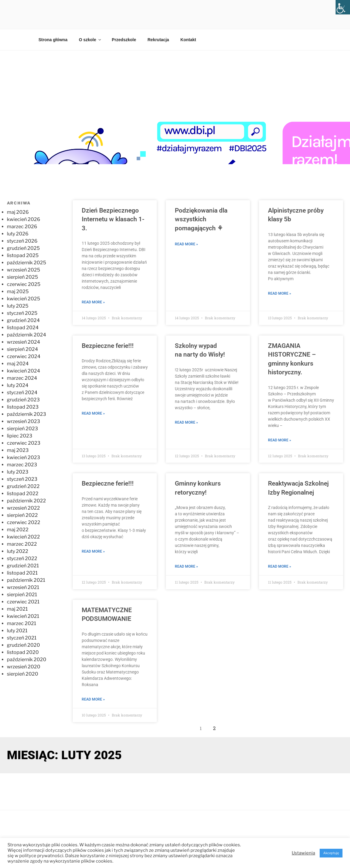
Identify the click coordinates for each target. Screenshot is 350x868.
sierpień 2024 (22, 349)
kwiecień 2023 (23, 457)
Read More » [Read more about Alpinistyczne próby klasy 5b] (280, 293)
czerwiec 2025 (24, 284)
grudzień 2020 (23, 645)
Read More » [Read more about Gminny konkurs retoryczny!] (186, 566)
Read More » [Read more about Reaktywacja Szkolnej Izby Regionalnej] (280, 566)
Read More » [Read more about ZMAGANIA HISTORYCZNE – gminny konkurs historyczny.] (280, 440)
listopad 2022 (23, 494)
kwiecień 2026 (24, 219)
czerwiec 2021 (23, 602)
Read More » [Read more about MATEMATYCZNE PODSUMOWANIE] (93, 699)
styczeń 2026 (22, 241)
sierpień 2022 (22, 515)
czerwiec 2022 (24, 522)
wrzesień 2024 (23, 342)
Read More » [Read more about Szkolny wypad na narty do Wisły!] (186, 422)
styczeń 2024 (22, 393)
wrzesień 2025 (23, 270)
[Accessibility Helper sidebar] (343, 7)
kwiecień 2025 (23, 299)
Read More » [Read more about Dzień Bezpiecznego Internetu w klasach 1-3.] (93, 302)
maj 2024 (18, 364)
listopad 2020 (23, 652)
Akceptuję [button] (331, 853)
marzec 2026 (22, 227)
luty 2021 (17, 631)
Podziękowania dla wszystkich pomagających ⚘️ (201, 219)
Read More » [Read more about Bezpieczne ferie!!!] (93, 413)
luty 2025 (18, 306)
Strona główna (53, 40)
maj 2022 (18, 530)
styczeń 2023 (22, 479)
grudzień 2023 (23, 400)
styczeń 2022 (22, 558)
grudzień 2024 (23, 320)
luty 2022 (18, 551)
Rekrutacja (158, 40)
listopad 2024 (23, 328)
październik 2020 (27, 659)
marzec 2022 (22, 544)
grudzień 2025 (23, 248)
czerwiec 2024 (24, 356)
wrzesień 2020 (24, 667)
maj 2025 (18, 291)
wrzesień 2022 (23, 508)
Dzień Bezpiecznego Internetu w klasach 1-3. (113, 219)
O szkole (90, 40)
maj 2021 (17, 609)
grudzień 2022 (23, 486)
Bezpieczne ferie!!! (108, 346)
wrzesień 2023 (23, 421)
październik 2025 (26, 263)
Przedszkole (124, 40)
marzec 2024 (22, 378)
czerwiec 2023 (24, 443)
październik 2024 (26, 335)
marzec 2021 (21, 623)
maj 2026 (18, 212)
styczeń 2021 (22, 638)
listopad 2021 (22, 573)
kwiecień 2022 (23, 537)
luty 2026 (18, 234)
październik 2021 (26, 580)
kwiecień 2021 (23, 616)
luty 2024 (18, 385)
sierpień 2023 (22, 429)
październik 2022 (26, 501)
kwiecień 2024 (23, 371)
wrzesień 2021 (23, 587)
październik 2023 (26, 414)
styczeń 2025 (22, 313)
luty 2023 (18, 472)
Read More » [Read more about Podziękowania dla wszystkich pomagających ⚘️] (186, 244)
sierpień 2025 (22, 277)
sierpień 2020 (23, 674)
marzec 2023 (22, 465)
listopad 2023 (23, 407)
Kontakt (188, 40)
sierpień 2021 (22, 595)
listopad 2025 (23, 255)
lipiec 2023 (20, 436)
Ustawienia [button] (303, 853)
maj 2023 (18, 450)
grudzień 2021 (23, 566)
